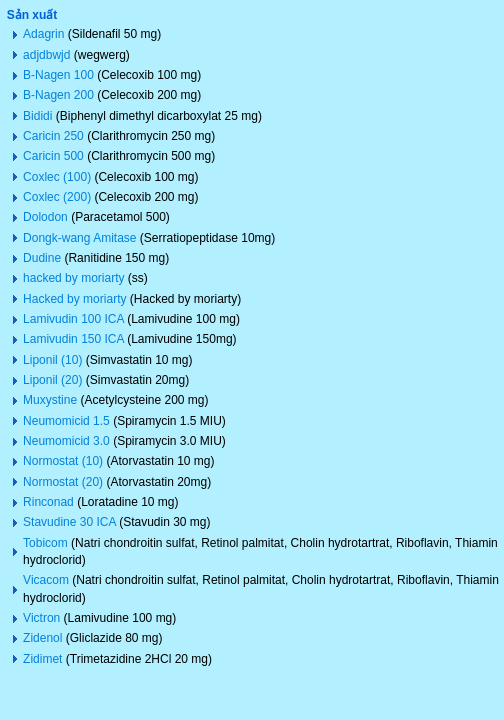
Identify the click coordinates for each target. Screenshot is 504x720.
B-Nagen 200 (58, 95)
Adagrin (43, 34)
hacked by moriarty (73, 278)
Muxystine (50, 400)
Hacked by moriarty (74, 299)
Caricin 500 (53, 156)
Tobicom (45, 543)
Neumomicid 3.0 (66, 441)
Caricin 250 (53, 136)
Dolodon (45, 217)
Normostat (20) (63, 482)
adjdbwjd (46, 55)
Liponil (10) (52, 360)
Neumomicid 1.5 (66, 421)
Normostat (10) (63, 461)
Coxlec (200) (57, 197)
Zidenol (42, 638)
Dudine (42, 258)
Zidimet (42, 659)
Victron (41, 618)
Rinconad (48, 502)
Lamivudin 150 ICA (73, 339)
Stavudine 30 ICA (69, 522)
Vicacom (46, 580)
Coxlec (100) (57, 177)
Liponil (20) (52, 380)
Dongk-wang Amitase (79, 238)
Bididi (37, 116)
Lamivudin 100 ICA (73, 319)
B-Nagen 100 (58, 75)
